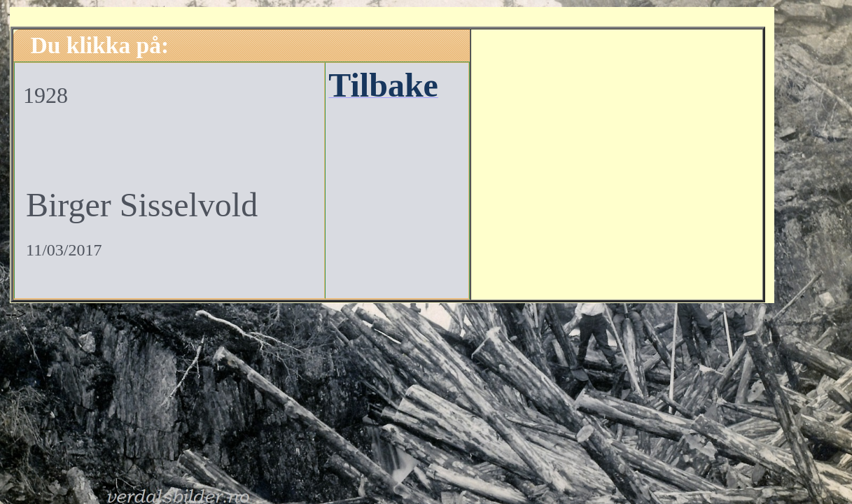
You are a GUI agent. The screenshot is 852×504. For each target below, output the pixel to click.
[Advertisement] (617, 162)
